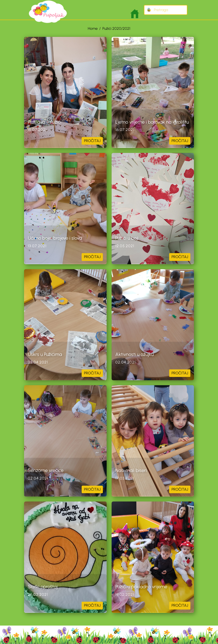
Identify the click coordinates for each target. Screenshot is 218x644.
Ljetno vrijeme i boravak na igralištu (152, 122)
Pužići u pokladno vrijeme (141, 587)
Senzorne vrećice (46, 470)
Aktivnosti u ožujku (134, 354)
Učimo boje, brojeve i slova (55, 238)
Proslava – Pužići (45, 122)
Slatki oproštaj (43, 587)
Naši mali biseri (131, 470)
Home (93, 28)
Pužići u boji (127, 238)
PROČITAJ (92, 141)
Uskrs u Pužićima (45, 354)
